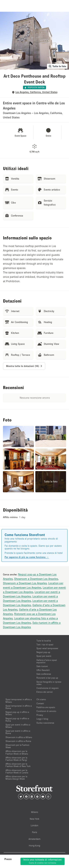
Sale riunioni (42, 666)
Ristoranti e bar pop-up (47, 678)
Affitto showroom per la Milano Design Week (16, 778)
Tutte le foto (57, 66)
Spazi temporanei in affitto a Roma (19, 707)
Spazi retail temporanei (47, 648)
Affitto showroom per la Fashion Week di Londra (17, 771)
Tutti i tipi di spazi (45, 644)
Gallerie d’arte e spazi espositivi (47, 661)
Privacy (40, 715)
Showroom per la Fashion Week (17, 746)
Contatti (40, 703)
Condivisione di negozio (47, 688)
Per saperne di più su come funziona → (27, 557)
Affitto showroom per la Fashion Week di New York (18, 765)
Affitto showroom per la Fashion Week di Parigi (16, 759)
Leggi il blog (42, 719)
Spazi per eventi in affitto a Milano (18, 726)
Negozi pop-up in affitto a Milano (17, 713)
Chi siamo (41, 699)
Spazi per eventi (44, 656)
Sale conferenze (44, 674)
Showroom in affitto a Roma (18, 741)
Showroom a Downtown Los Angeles (36, 579)
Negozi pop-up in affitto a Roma (17, 720)
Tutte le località (44, 641)
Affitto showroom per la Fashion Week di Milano (17, 752)
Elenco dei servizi (45, 692)
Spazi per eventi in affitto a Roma (18, 732)
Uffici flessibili (43, 670)
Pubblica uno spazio (46, 707)
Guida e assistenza (45, 723)
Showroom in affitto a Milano (19, 737)
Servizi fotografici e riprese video (49, 683)
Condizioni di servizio (46, 711)
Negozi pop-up (43, 652)
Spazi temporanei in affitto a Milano (19, 701)
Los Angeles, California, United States (36, 92)
